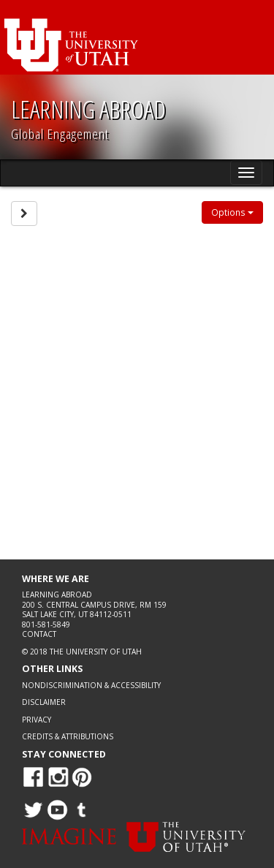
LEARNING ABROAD (88, 109)
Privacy (37, 720)
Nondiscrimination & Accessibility (91, 685)
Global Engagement (60, 134)
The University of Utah (96, 652)
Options (232, 212)
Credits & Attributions (68, 736)
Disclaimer (44, 702)
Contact (39, 634)
